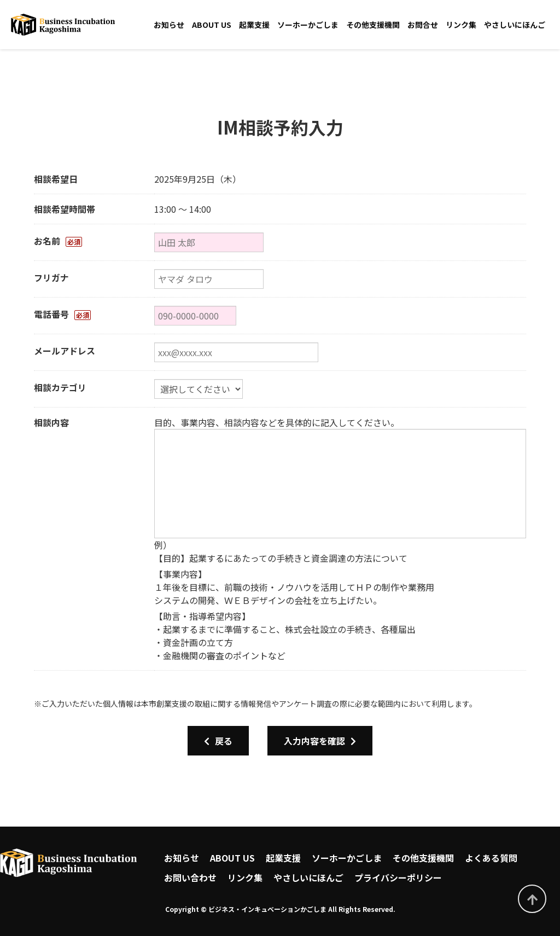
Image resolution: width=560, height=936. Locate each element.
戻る (218, 741)
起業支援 (254, 25)
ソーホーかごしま (308, 25)
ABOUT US (212, 25)
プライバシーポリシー (398, 877)
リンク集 (461, 25)
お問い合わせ (190, 877)
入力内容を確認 (320, 741)
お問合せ (423, 25)
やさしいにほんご (515, 25)
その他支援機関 (373, 25)
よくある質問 (491, 858)
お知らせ (169, 25)
